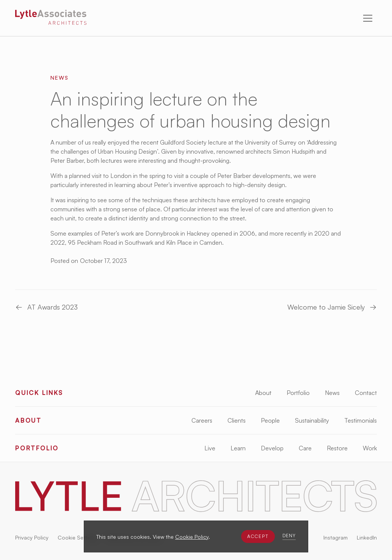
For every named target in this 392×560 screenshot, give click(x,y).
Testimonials (361, 420)
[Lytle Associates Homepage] (51, 19)
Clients (237, 420)
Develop (272, 448)
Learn (238, 448)
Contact (366, 393)
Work (370, 448)
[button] (258, 536)
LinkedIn (367, 537)
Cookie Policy (192, 537)
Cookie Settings (78, 537)
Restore (337, 448)
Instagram (336, 537)
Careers (202, 420)
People (270, 420)
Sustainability (312, 420)
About (263, 393)
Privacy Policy (32, 537)
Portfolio (298, 393)
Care (305, 448)
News (332, 393)
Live (210, 448)
